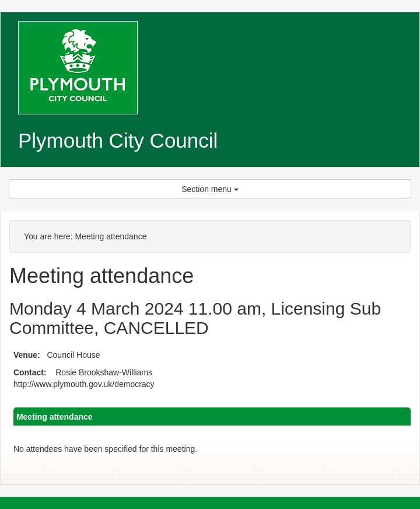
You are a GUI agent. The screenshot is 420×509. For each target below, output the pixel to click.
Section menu (210, 189)
